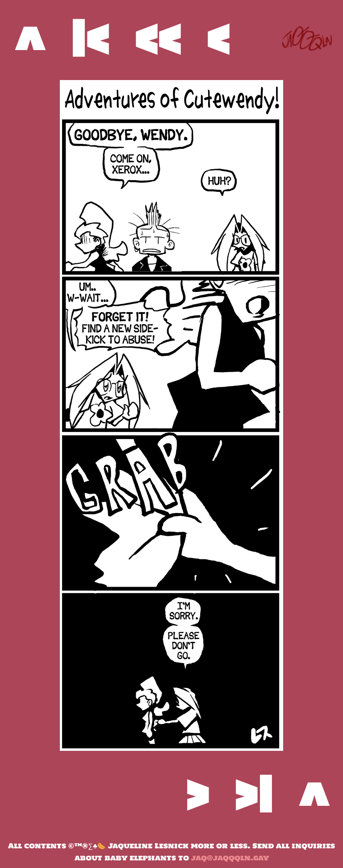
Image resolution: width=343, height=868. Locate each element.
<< (158, 38)
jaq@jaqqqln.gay (230, 858)
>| (253, 794)
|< (90, 38)
